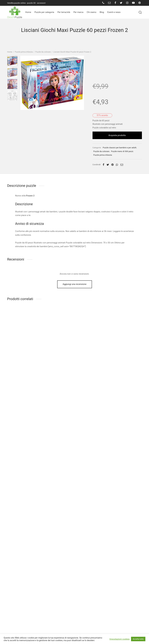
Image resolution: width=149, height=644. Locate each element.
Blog (102, 12)
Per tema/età (64, 12)
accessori (41, 3)
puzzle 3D (31, 3)
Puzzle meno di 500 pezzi (124, 161)
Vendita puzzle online (16, 3)
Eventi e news (114, 12)
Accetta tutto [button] (138, 639)
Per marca (78, 12)
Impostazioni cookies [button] (120, 639)
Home (28, 12)
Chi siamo (92, 12)
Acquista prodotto (118, 145)
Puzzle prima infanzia (24, 50)
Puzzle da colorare (43, 50)
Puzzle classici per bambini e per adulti (122, 157)
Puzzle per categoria (44, 12)
